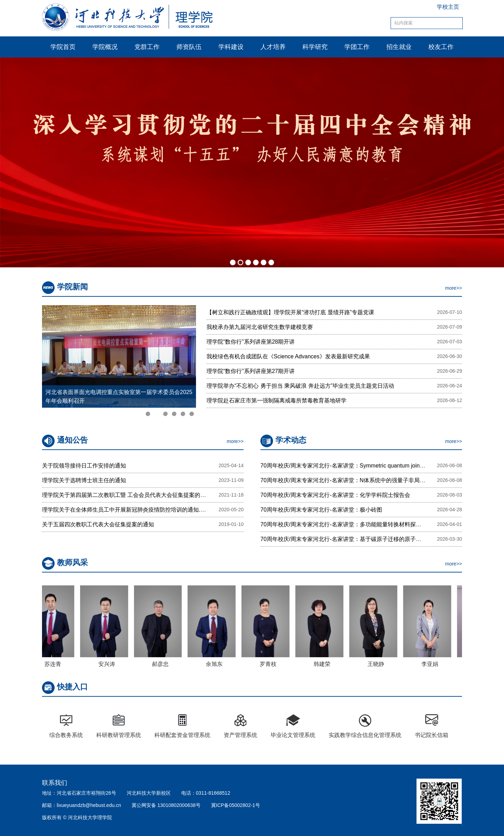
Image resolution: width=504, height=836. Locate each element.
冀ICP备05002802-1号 (236, 805)
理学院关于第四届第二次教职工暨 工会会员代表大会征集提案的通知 (127, 495)
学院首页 (63, 47)
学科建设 (231, 47)
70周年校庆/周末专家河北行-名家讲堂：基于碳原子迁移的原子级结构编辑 (352, 539)
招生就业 (399, 47)
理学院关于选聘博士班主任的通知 (84, 480)
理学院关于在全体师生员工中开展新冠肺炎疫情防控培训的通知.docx (127, 510)
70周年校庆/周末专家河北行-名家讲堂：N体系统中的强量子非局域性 (346, 480)
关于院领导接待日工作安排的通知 (84, 466)
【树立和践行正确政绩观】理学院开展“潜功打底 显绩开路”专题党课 (290, 312)
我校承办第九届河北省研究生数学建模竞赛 (260, 327)
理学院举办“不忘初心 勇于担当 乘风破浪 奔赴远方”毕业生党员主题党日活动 (300, 386)
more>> (454, 288)
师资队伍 (189, 47)
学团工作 (357, 47)
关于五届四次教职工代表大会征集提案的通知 (98, 524)
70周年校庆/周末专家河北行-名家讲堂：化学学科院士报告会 (335, 495)
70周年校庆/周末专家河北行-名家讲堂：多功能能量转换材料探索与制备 (349, 524)
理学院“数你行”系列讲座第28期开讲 (251, 342)
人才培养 (273, 47)
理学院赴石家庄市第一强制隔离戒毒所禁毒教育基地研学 (276, 401)
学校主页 (448, 7)
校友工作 (441, 47)
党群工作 (147, 47)
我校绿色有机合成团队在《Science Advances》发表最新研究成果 (288, 356)
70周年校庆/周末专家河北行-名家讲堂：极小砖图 (321, 510)
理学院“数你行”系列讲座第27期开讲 (251, 371)
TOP (488, 791)
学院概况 (105, 47)
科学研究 (315, 47)
